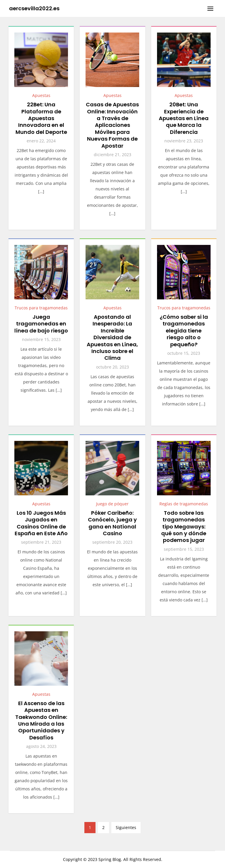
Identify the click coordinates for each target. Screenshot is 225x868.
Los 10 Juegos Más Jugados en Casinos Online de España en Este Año (41, 523)
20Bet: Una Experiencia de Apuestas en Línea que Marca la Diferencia (184, 118)
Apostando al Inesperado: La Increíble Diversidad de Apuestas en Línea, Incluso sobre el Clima (112, 337)
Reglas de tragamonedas (184, 504)
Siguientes (126, 827)
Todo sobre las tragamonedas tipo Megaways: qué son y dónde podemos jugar (184, 527)
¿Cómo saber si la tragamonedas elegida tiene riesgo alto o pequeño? (184, 331)
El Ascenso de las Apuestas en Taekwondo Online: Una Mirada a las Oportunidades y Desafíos (41, 720)
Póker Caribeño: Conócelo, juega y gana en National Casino (112, 523)
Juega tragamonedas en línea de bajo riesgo (41, 324)
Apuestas (41, 95)
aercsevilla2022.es (34, 8)
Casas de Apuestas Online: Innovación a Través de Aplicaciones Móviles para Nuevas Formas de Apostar (112, 125)
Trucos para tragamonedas (41, 308)
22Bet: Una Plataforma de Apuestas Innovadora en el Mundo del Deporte (41, 118)
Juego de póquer (112, 504)
